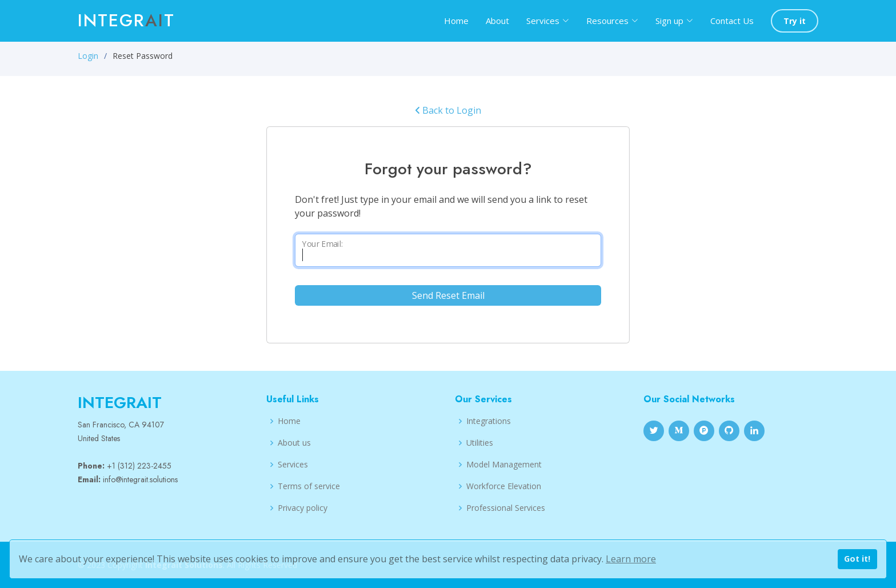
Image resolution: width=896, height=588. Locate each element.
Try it (795, 21)
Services (293, 465)
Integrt (126, 20)
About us (294, 443)
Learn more (631, 559)
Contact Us (732, 21)
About (497, 21)
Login (88, 56)
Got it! (857, 559)
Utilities (480, 443)
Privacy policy (303, 508)
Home (456, 21)
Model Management (504, 465)
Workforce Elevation (504, 486)
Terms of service (309, 486)
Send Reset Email (448, 295)
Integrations (489, 421)
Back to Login (448, 110)
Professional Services (506, 508)
